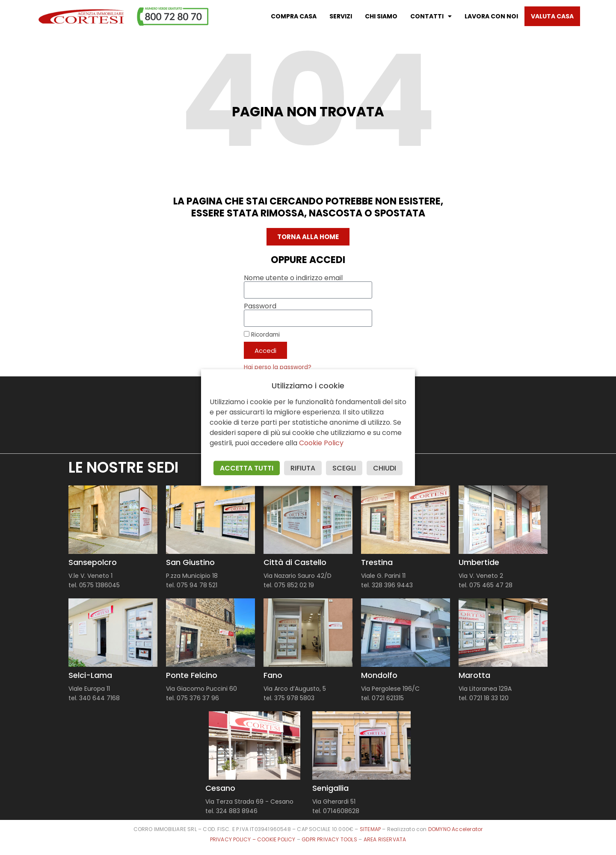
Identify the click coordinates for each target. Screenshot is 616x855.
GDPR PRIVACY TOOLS (329, 839)
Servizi (341, 16)
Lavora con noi (491, 16)
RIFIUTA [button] (303, 468)
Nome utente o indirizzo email (293, 278)
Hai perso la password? (278, 367)
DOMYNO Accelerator (456, 829)
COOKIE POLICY (277, 839)
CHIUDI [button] (385, 468)
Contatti (431, 16)
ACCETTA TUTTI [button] (247, 468)
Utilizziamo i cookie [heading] (308, 386)
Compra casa (294, 16)
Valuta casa (552, 16)
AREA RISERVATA (385, 839)
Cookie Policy (321, 443)
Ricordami (262, 334)
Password (260, 306)
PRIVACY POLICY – (234, 839)
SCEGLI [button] (344, 468)
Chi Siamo (381, 16)
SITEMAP (370, 829)
